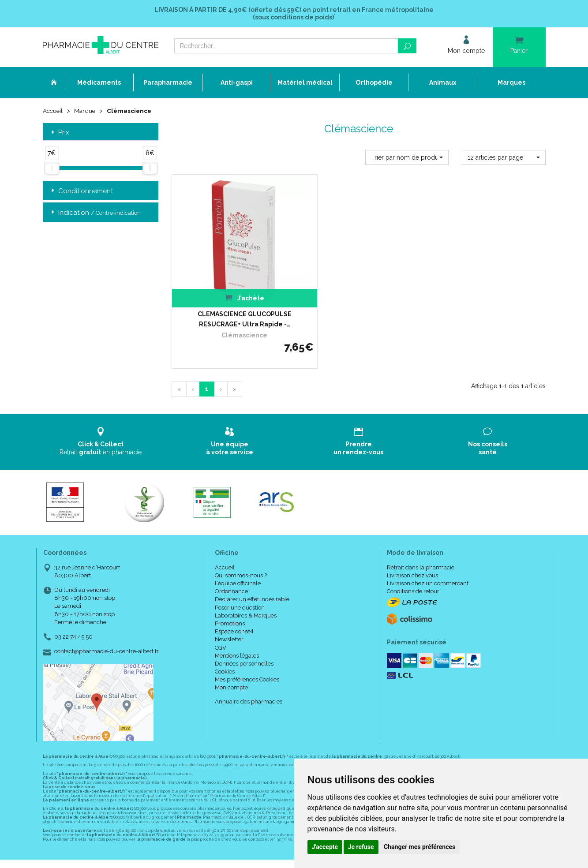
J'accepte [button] (325, 847)
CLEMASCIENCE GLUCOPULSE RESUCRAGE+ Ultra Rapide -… (230, 302)
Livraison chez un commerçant (428, 567)
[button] (407, 158)
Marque (86, 111)
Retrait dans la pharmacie (421, 550)
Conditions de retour (413, 574)
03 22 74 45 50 (73, 620)
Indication (95, 213)
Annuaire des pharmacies (249, 684)
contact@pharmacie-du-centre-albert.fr (107, 635)
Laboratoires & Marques (246, 598)
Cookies (225, 655)
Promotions (230, 607)
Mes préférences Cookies (247, 663)
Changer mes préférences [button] (419, 847)
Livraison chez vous (412, 558)
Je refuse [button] (361, 847)
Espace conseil (234, 615)
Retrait (101, 425)
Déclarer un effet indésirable (252, 582)
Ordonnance (231, 574)
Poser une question (240, 590)
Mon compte (231, 671)
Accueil (53, 111)
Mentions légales (237, 638)
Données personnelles (244, 647)
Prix (59, 133)
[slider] (52, 169)
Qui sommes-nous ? (241, 558)
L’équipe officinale (238, 567)
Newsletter (229, 623)
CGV (221, 630)
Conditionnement (81, 192)
